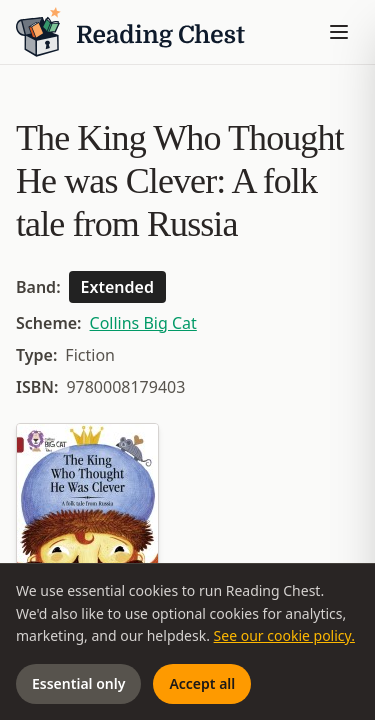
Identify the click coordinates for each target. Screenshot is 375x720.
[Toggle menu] (339, 32)
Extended (117, 287)
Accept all (202, 683)
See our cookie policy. (284, 635)
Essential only (78, 683)
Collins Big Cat (143, 323)
